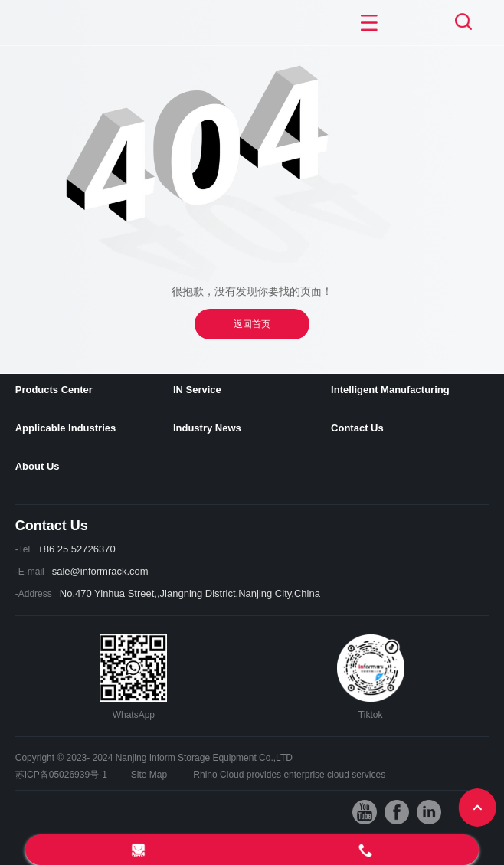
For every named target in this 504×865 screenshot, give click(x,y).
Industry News (207, 428)
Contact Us (357, 428)
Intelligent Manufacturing (390, 390)
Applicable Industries (65, 428)
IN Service (197, 390)
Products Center (54, 390)
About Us (38, 466)
